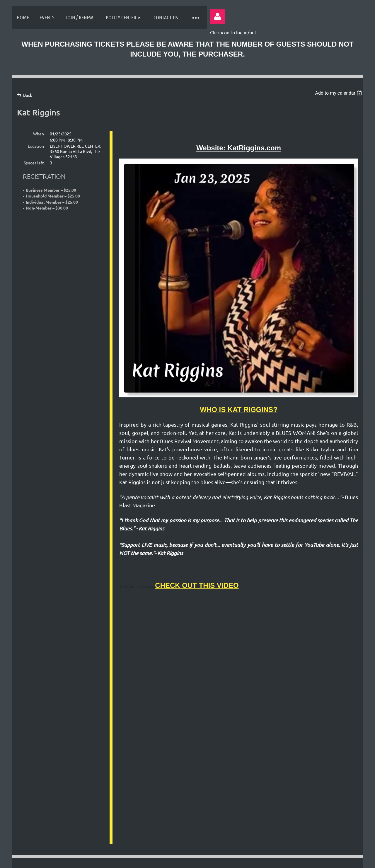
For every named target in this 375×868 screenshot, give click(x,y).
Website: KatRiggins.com (239, 148)
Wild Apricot (290, 860)
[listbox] (339, 93)
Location (36, 146)
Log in (217, 17)
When (39, 134)
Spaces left (34, 163)
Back (28, 95)
